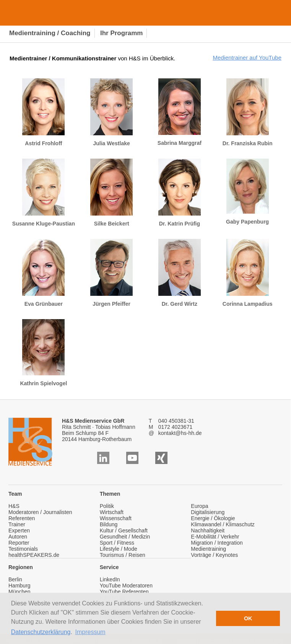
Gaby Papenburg (247, 192)
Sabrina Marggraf (180, 112)
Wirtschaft (112, 512)
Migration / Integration (217, 543)
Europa (199, 506)
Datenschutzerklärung (41, 632)
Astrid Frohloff (43, 112)
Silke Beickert (111, 193)
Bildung (109, 524)
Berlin (15, 579)
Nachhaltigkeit (208, 530)
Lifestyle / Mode (119, 549)
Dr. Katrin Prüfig (180, 193)
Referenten (22, 518)
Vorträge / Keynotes (214, 555)
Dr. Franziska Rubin (248, 112)
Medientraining (208, 549)
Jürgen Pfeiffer (111, 273)
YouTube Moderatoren (126, 586)
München (20, 592)
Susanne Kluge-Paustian (44, 193)
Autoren (18, 537)
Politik (107, 506)
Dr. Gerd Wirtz (180, 273)
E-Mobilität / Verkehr (215, 537)
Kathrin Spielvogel (43, 353)
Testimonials (23, 549)
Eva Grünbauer (43, 273)
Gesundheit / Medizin (125, 537)
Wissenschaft (116, 518)
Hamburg (20, 586)
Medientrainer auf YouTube (247, 58)
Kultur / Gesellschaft (124, 530)
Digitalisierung (208, 512)
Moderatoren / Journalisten (40, 512)
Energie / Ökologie (213, 518)
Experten (19, 530)
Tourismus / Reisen (123, 555)
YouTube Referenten (124, 592)
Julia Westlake (111, 112)
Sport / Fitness (117, 543)
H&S (14, 506)
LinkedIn (110, 579)
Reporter (19, 543)
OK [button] (248, 618)
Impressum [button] (90, 632)
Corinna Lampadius (248, 273)
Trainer (17, 524)
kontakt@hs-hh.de (180, 433)
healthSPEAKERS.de (34, 555)
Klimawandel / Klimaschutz (223, 524)
